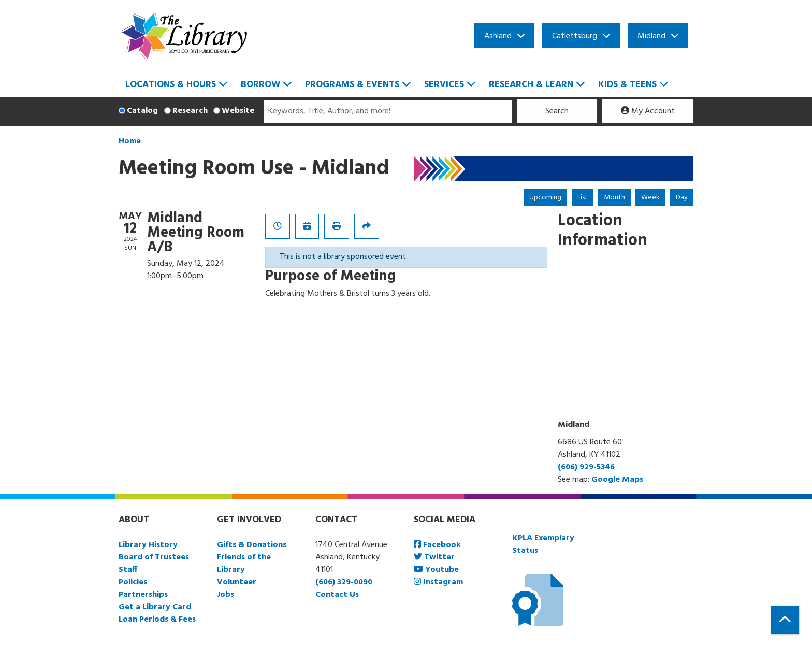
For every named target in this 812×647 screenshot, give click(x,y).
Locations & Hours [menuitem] (171, 85)
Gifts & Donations (252, 545)
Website (238, 111)
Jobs (226, 595)
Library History (148, 545)
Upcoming (545, 198)
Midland (651, 36)
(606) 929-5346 (586, 467)
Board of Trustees (154, 557)
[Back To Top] (785, 620)
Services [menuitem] (444, 85)
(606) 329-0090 (344, 582)
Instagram (438, 582)
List (583, 198)
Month (614, 198)
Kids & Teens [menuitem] (627, 85)
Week (650, 198)
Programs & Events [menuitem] (352, 85)
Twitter (434, 557)
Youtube (436, 570)
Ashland (498, 36)
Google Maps (617, 480)
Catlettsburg (575, 36)
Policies (133, 582)
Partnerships (143, 595)
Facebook (437, 545)
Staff (128, 570)
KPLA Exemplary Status (543, 544)
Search (557, 111)
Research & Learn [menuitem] (531, 85)
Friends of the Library (244, 564)
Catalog (142, 111)
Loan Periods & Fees (157, 620)
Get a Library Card (155, 607)
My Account (648, 111)
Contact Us (337, 595)
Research (190, 111)
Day (682, 198)
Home (130, 141)
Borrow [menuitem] (260, 85)
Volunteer (237, 582)
